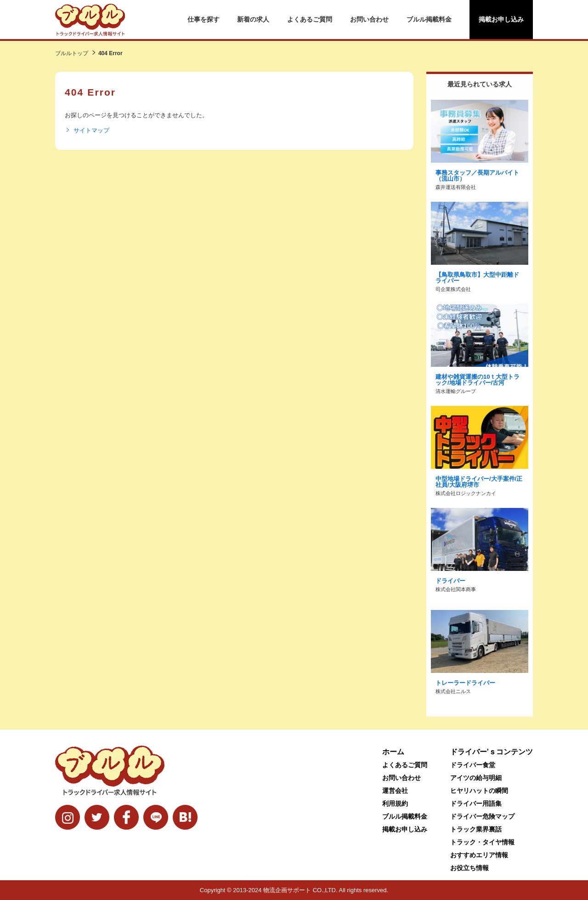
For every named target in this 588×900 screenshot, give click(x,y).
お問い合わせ (369, 19)
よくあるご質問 (310, 19)
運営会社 (395, 791)
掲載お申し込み (501, 19)
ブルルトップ (72, 53)
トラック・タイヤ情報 (482, 842)
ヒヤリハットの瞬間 (479, 791)
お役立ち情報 (469, 868)
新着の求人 (253, 19)
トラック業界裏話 (476, 829)
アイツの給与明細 (476, 778)
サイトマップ (87, 131)
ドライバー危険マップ (482, 816)
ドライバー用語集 (476, 803)
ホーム (393, 752)
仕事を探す (204, 19)
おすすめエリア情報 (479, 855)
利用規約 (395, 803)
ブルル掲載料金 (429, 19)
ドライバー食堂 (473, 765)
